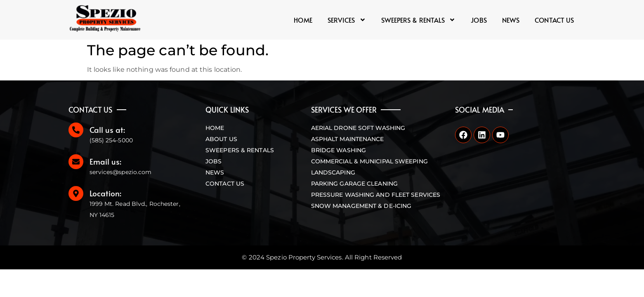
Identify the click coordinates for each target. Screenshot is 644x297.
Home (303, 20)
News (511, 20)
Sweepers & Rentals (419, 20)
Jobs (479, 20)
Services (347, 20)
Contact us (554, 20)
